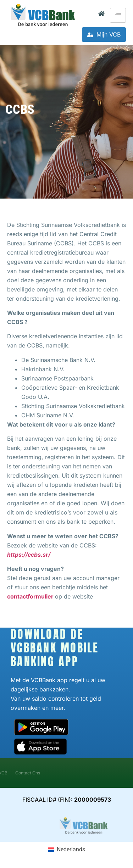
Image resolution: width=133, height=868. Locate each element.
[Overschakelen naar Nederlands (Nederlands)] (66, 850)
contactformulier (31, 596)
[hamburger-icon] (118, 15)
